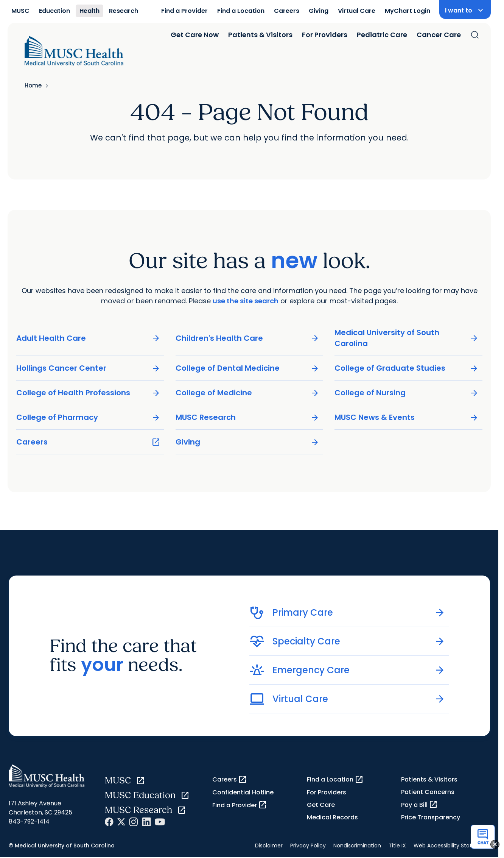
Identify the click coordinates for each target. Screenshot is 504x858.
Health (89, 11)
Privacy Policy (308, 846)
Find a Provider (184, 11)
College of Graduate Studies (407, 368)
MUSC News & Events (407, 417)
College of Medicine (247, 393)
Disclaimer (269, 846)
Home (33, 85)
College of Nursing (407, 393)
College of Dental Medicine (247, 368)
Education (54, 11)
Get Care (321, 805)
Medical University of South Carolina (407, 338)
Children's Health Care (247, 338)
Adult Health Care (88, 338)
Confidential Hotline (243, 792)
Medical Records (332, 817)
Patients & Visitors (260, 35)
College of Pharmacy (88, 417)
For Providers (325, 35)
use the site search (246, 301)
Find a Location (241, 11)
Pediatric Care (382, 35)
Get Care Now (195, 35)
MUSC (20, 11)
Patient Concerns (428, 792)
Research (124, 11)
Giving (319, 11)
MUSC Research (247, 417)
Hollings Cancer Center (88, 368)
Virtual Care (357, 11)
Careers (287, 11)
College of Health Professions (88, 393)
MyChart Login (408, 11)
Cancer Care (439, 35)
